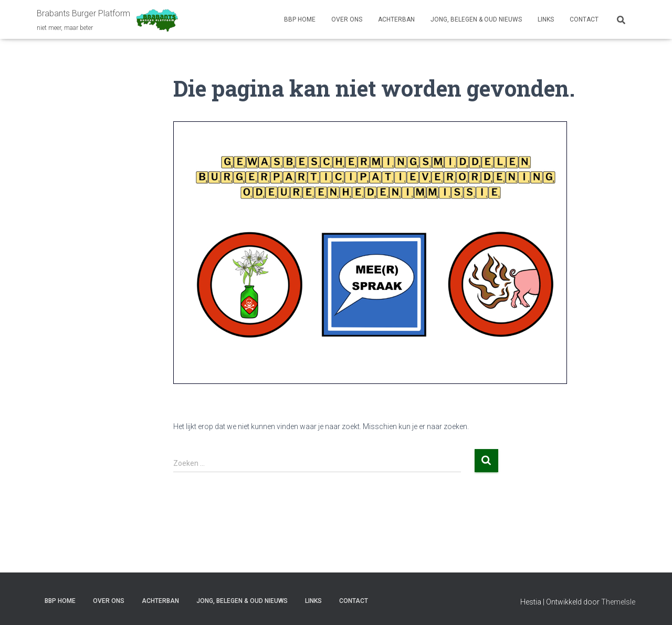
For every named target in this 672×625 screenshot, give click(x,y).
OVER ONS (347, 19)
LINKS (546, 19)
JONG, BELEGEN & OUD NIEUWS (476, 19)
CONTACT (584, 19)
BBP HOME (300, 19)
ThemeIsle (618, 602)
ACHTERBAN (396, 19)
